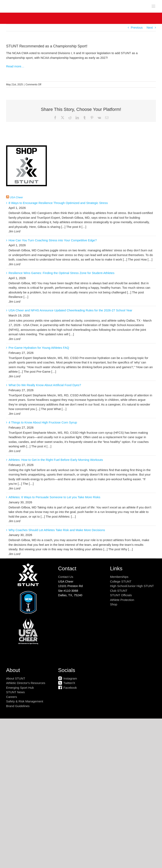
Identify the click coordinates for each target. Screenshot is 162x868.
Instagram (68, 678)
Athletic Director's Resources (26, 683)
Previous (137, 27)
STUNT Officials (121, 595)
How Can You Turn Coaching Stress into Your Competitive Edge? (53, 240)
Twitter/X (67, 683)
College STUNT (121, 581)
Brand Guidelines (18, 706)
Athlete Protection (122, 600)
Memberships (119, 577)
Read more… (15, 66)
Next (150, 27)
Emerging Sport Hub (20, 688)
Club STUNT (119, 591)
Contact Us (66, 577)
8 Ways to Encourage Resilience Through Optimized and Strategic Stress (58, 203)
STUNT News (15, 692)
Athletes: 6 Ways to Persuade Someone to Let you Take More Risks (54, 497)
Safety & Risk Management (25, 701)
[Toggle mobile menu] (154, 6)
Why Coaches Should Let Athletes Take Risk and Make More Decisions (57, 530)
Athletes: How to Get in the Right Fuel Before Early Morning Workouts (56, 460)
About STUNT (16, 678)
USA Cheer (16, 197)
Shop (114, 604)
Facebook (67, 688)
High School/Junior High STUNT (132, 586)
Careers (12, 697)
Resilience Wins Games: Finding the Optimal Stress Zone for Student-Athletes (61, 273)
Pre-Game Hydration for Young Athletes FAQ (39, 348)
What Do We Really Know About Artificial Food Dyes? (45, 385)
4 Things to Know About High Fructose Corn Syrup (43, 422)
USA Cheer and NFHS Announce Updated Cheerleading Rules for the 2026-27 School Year (70, 310)
